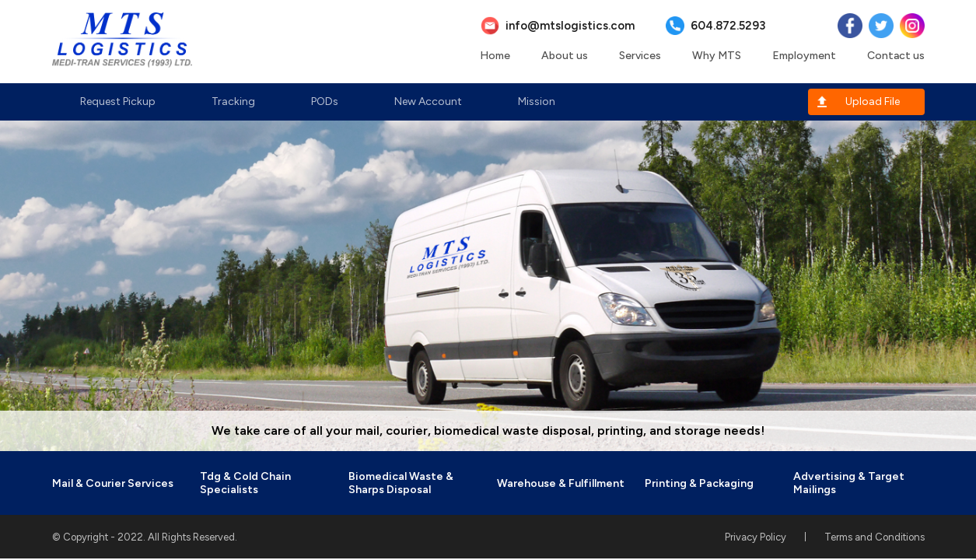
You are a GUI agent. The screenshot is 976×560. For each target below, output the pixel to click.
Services (640, 56)
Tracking (233, 101)
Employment (804, 56)
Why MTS (717, 56)
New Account (428, 101)
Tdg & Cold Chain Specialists (245, 483)
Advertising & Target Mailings (849, 483)
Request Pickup (118, 101)
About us (565, 56)
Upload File (873, 101)
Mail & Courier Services (113, 483)
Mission (537, 101)
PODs (325, 101)
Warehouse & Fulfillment (561, 483)
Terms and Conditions (875, 537)
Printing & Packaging (699, 483)
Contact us (896, 56)
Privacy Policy (756, 537)
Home (495, 56)
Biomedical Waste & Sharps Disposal (401, 483)
